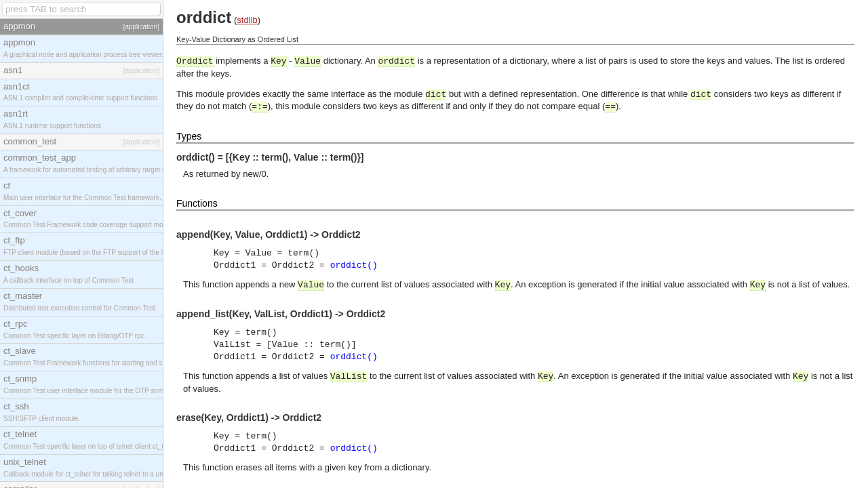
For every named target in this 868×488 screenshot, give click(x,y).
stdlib (247, 20)
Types (189, 136)
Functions (197, 203)
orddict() (354, 265)
